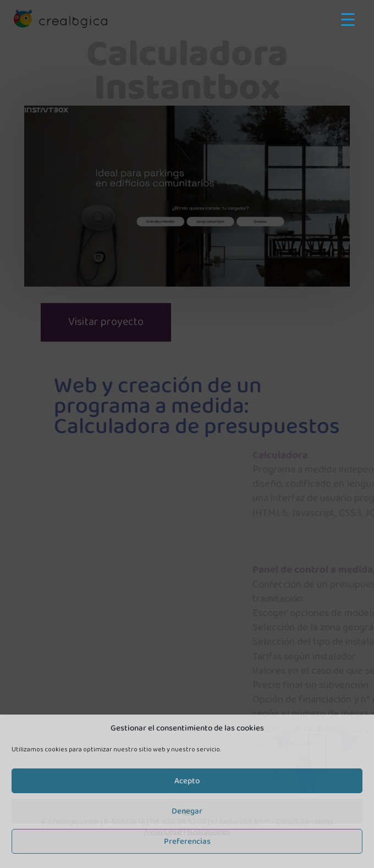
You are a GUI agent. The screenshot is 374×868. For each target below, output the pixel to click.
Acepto (187, 781)
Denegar (187, 811)
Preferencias (187, 842)
